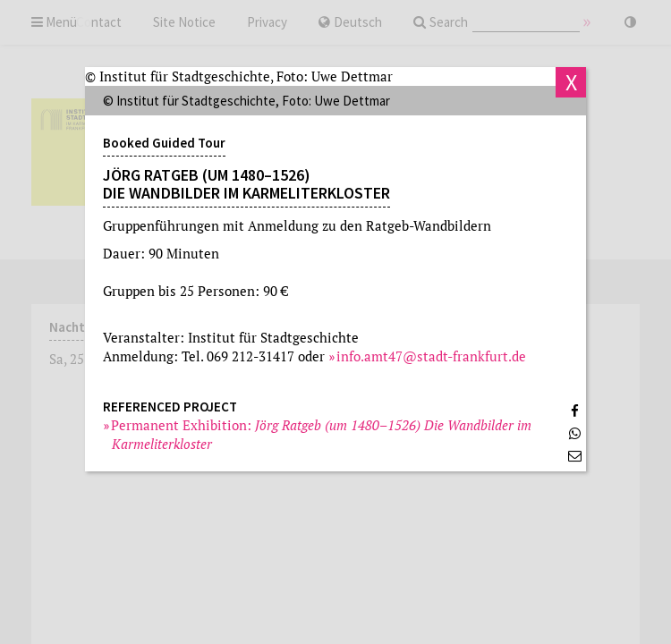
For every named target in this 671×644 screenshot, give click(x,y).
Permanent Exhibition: (322, 434)
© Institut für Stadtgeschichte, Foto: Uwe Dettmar (239, 76)
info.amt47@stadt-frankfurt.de (431, 356)
